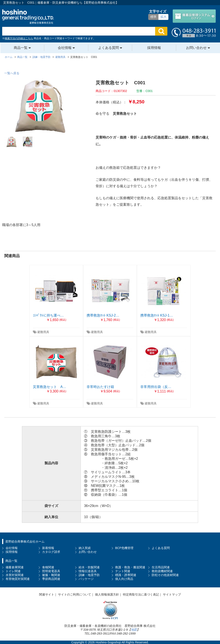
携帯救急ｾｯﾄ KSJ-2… (103, 315)
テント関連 (123, 571)
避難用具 (43, 332)
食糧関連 (48, 567)
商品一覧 (21, 48)
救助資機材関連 (162, 571)
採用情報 (154, 48)
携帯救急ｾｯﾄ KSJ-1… (157, 315)
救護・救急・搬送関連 (130, 567)
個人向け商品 (124, 579)
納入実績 (85, 548)
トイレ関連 (13, 571)
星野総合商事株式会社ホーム (25, 541)
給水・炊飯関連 (89, 567)
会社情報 (65, 48)
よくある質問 (108, 48)
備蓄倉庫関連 (15, 567)
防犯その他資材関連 (165, 575)
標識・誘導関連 (126, 575)
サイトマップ (172, 594)
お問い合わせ (196, 48)
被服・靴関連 (51, 575)
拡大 (163, 17)
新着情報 (48, 548)
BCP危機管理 (124, 548)
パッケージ (86, 579)
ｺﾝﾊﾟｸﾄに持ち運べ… (48, 315)
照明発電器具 (51, 571)
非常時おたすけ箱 (100, 387)
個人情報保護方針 (107, 594)
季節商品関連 (51, 579)
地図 (134, 630)
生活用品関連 (161, 567)
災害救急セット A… (50, 387)
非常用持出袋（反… (156, 387)
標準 (153, 17)
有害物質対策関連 (18, 579)
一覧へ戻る (12, 73)
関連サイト (47, 594)
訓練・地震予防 (89, 575)
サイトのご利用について (75, 594)
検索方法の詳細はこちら (19, 38)
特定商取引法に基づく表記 (141, 594)
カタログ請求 (51, 552)
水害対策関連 (15, 575)
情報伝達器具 (88, 571)
